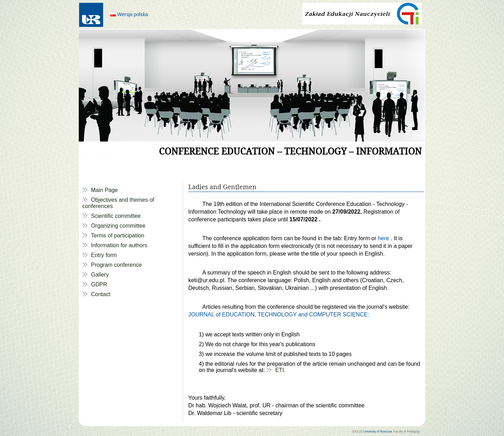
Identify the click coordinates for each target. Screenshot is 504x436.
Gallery (100, 275)
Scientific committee (116, 216)
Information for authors (119, 245)
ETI (279, 370)
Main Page (104, 190)
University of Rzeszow (377, 431)
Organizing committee (118, 226)
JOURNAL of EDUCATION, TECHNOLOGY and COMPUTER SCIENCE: (279, 315)
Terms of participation (118, 235)
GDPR (99, 284)
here (384, 238)
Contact (101, 294)
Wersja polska (133, 14)
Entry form (104, 255)
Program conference (116, 265)
